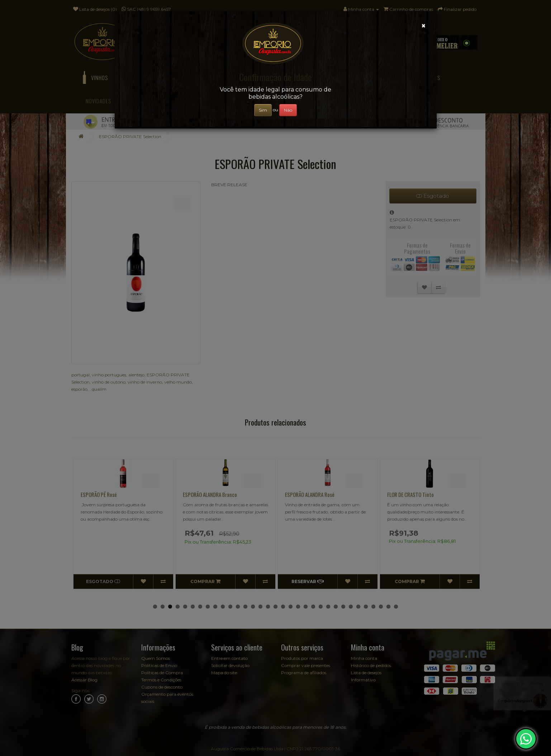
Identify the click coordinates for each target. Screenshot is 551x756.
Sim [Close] (263, 110)
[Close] (424, 26)
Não (288, 110)
